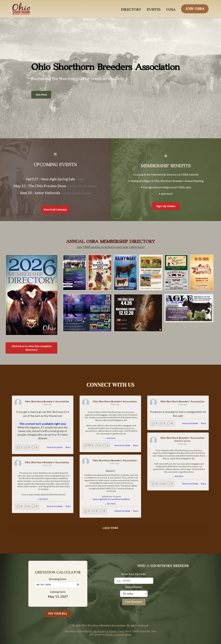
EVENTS (154, 9)
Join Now (41, 95)
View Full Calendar (55, 209)
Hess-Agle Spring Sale (58, 179)
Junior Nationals (47, 193)
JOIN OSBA (195, 8)
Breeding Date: (58, 579)
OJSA (171, 9)
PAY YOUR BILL (58, 614)
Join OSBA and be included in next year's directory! (110, 247)
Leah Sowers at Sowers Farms (108, 631)
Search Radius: (134, 587)
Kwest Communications (118, 634)
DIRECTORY (131, 9)
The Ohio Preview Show (47, 186)
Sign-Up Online (166, 206)
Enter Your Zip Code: (134, 574)
